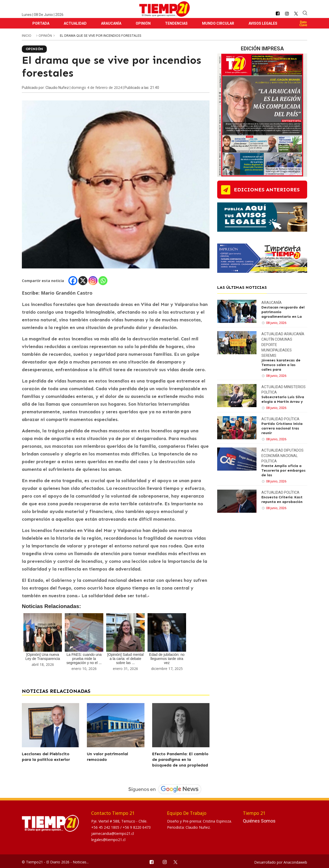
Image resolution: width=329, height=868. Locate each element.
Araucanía (111, 23)
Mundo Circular (218, 23)
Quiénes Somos (259, 821)
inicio (27, 36)
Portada (41, 23)
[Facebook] (73, 281)
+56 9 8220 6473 (137, 827)
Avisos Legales (263, 23)
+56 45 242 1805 (106, 827)
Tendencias (176, 23)
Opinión (143, 23)
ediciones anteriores (267, 190)
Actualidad (75, 23)
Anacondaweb (295, 862)
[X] (83, 281)
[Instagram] (93, 281)
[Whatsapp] (103, 281)
